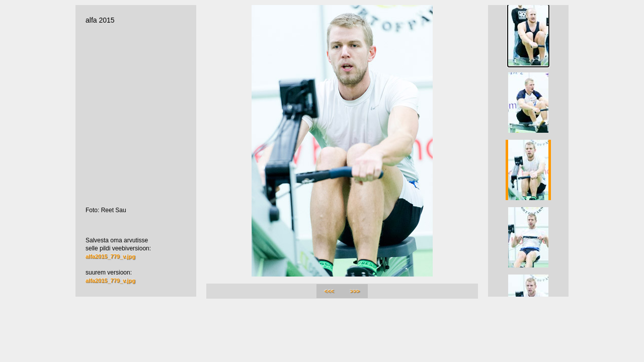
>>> (355, 291)
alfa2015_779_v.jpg (110, 256)
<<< (329, 291)
